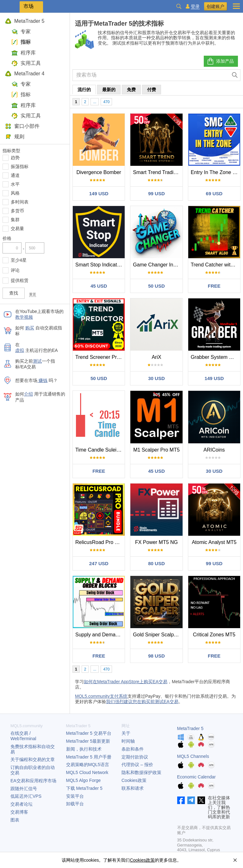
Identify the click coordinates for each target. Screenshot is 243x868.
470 (106, 102)
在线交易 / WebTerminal (23, 736)
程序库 (24, 53)
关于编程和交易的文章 (33, 759)
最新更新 (88, 741)
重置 (33, 294)
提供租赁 (20, 280)
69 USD (214, 194)
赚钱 (42, 380)
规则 (15, 137)
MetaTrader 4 (25, 74)
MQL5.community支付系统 (101, 696)
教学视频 (24, 317)
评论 (15, 270)
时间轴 (128, 741)
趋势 (15, 158)
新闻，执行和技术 (84, 749)
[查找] (235, 75)
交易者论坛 (22, 804)
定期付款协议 (135, 757)
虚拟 (20, 350)
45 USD (99, 286)
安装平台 (75, 796)
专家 (21, 31)
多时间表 (20, 202)
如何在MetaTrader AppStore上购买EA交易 (126, 682)
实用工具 (26, 63)
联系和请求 (133, 788)
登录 (195, 6)
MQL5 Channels (193, 756)
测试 (37, 361)
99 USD (156, 194)
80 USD (156, 563)
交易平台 (89, 733)
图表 (15, 820)
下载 (84, 788)
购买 (30, 328)
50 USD (156, 286)
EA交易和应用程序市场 (33, 781)
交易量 (17, 228)
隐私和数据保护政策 (141, 772)
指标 (21, 42)
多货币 (17, 211)
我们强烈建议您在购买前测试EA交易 (142, 702)
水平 (15, 184)
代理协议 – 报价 (137, 765)
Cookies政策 (134, 780)
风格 (15, 193)
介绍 (28, 394)
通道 (15, 175)
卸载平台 (75, 804)
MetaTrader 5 (25, 21)
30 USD (156, 378)
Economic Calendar (196, 777)
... (95, 102)
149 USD (99, 194)
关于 (126, 733)
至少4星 (19, 260)
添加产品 (220, 61)
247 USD (99, 563)
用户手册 (89, 757)
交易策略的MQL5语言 (88, 765)
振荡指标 (20, 166)
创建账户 (215, 6)
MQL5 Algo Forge (84, 780)
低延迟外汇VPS (26, 796)
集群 (15, 220)
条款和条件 (133, 749)
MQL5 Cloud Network (87, 772)
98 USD (156, 656)
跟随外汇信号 (24, 789)
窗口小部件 (22, 126)
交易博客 (19, 812)
